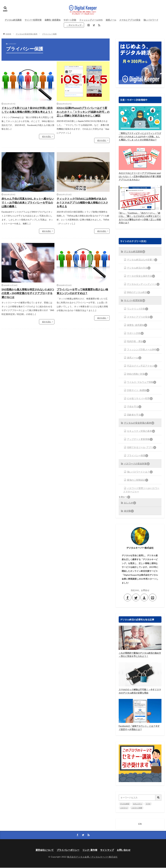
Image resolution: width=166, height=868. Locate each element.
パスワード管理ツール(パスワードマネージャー (141, 490)
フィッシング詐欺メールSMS (142, 353)
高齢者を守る (135, 417)
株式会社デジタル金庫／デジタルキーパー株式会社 (92, 857)
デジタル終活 (125, 804)
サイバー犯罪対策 (33, 20)
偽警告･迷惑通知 (53, 20)
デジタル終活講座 (13, 20)
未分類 (129, 511)
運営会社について (42, 850)
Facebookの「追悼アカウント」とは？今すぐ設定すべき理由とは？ (139, 728)
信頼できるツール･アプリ (141, 449)
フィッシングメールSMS (91, 20)
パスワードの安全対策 (136, 465)
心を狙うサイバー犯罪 (139, 401)
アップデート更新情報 (139, 441)
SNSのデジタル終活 (138, 297)
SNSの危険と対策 (137, 377)
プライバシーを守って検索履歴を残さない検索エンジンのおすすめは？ (83, 297)
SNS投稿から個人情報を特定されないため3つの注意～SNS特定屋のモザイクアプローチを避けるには (27, 299)
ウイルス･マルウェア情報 (141, 385)
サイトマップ (75, 25)
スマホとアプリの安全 (130, 20)
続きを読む (47, 141)
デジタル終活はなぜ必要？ (141, 265)
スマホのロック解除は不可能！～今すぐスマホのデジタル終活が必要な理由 (139, 691)
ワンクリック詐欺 (137, 313)
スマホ (148, 804)
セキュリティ (138, 804)
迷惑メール (111, 20)
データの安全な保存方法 (140, 281)
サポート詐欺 (70, 20)
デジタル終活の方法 (138, 273)
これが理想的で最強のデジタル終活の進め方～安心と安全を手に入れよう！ (139, 654)
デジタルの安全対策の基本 (27, 34)
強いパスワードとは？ (139, 473)
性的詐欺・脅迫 (136, 345)
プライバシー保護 (49, 34)
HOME (8, 34)
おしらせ (130, 503)
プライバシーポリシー (67, 850)
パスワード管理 (137, 808)
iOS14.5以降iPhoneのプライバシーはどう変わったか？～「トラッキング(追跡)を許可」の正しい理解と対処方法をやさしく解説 (83, 114)
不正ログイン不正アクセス (141, 369)
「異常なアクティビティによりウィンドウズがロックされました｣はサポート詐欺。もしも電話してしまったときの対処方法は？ (139, 138)
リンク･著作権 (90, 850)
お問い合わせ (126, 850)
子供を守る (134, 409)
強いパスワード (151, 20)
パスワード (124, 808)
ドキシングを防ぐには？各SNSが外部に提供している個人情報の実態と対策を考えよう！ (27, 112)
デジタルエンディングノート (142, 289)
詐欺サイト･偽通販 (137, 393)
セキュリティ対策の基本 (140, 433)
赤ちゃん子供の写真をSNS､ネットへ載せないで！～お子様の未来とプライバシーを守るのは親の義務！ (28, 207)
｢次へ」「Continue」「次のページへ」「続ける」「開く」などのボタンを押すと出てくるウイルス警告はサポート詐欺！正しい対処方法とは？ (139, 223)
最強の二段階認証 (137, 481)
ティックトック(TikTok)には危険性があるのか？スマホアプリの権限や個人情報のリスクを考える (83, 207)
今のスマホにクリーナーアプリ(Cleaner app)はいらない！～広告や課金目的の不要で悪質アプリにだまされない (139, 180)
